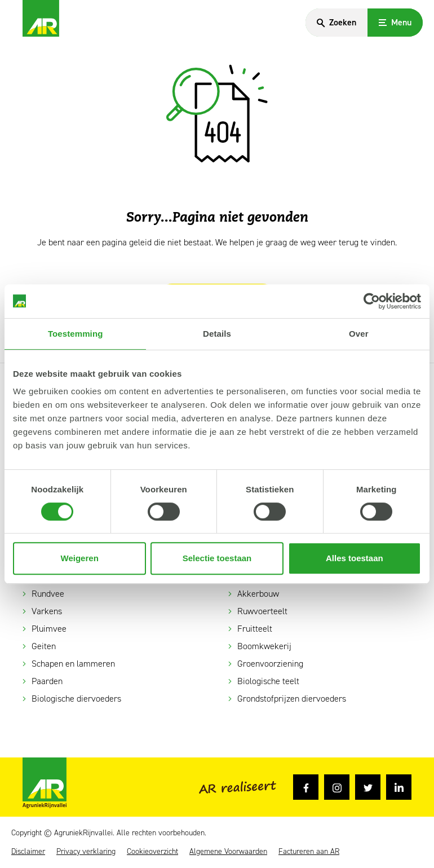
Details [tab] (217, 334)
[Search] (336, 23)
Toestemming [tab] (76, 334)
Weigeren (80, 558)
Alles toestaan (355, 558)
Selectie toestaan (217, 558)
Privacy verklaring (86, 852)
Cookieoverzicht (152, 852)
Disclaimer (28, 852)
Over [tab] (359, 334)
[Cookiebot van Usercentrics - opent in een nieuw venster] (372, 301)
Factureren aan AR (309, 852)
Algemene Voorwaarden (228, 852)
